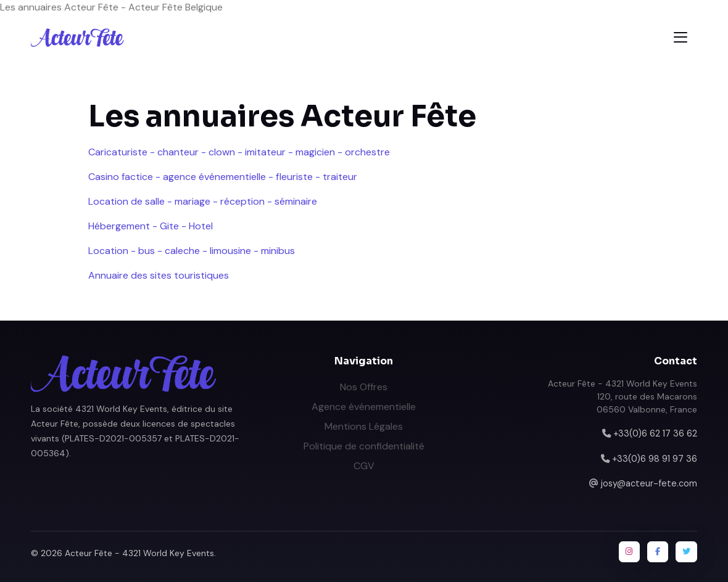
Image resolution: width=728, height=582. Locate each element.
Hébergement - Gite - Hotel (151, 226)
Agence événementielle (364, 407)
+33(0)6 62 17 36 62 (655, 433)
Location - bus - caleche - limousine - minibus (192, 251)
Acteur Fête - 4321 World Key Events (139, 553)
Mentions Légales (364, 426)
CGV (364, 466)
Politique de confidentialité (364, 446)
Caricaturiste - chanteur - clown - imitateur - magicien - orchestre (239, 152)
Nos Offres (364, 387)
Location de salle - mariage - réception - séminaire (203, 201)
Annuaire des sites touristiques (159, 275)
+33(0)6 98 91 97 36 (655, 459)
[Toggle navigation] (680, 37)
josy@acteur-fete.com (649, 483)
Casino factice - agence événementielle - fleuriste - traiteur (223, 177)
